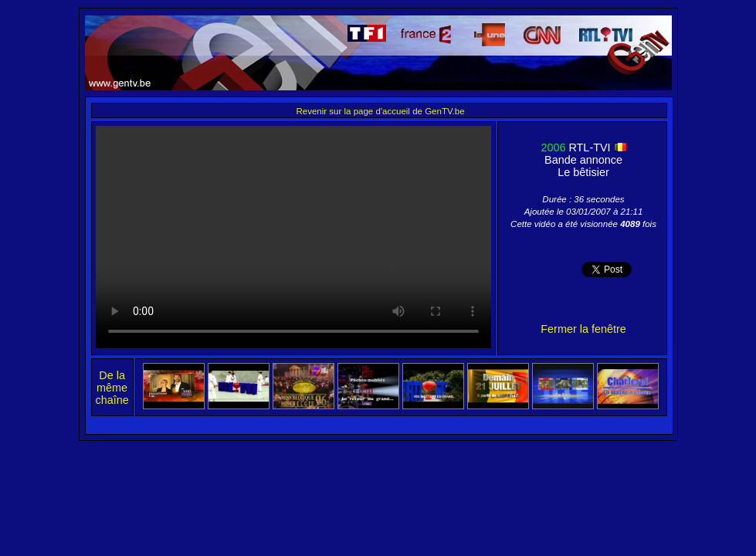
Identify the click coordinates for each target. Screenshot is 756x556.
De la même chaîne (112, 388)
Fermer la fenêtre (583, 329)
